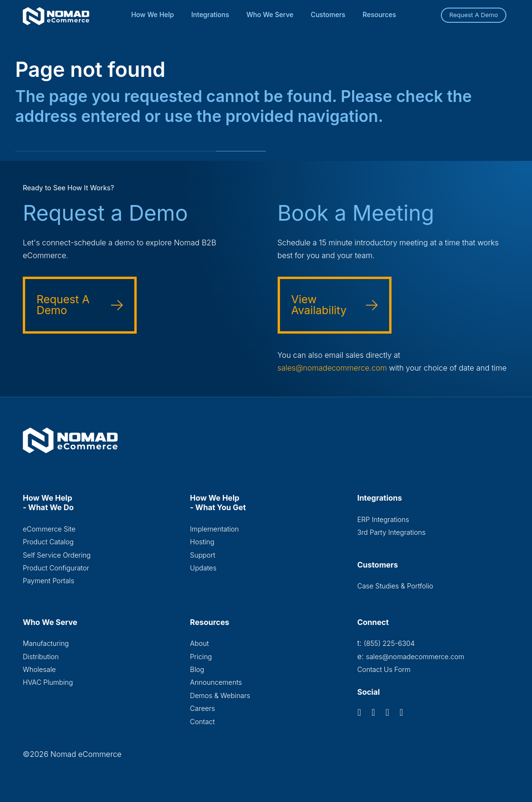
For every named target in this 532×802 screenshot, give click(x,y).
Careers (202, 708)
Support (202, 555)
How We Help (152, 14)
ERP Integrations (383, 519)
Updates (203, 568)
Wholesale (39, 669)
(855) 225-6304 (389, 643)
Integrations (210, 14)
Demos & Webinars (220, 695)
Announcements (216, 682)
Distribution (41, 657)
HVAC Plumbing (48, 682)
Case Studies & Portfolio (395, 586)
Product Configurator (56, 568)
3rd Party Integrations (392, 532)
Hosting (202, 542)
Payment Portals (48, 581)
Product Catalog (48, 542)
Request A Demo (474, 15)
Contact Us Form (384, 669)
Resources (379, 14)
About (199, 643)
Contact (202, 722)
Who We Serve (270, 14)
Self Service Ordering (57, 555)
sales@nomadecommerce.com (332, 368)
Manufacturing (46, 643)
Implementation (214, 529)
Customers (328, 14)
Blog (197, 669)
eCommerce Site (49, 529)
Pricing (201, 657)
